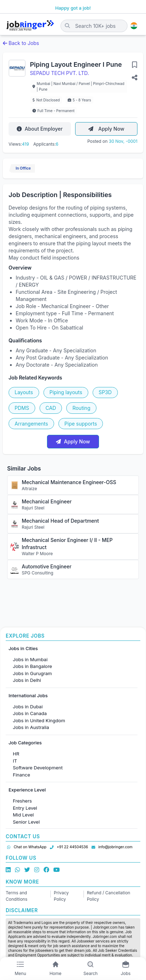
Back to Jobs (21, 43)
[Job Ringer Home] (30, 26)
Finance (22, 775)
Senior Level (26, 822)
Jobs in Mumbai (30, 659)
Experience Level (27, 790)
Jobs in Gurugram (32, 673)
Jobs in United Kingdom (39, 720)
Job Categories (25, 743)
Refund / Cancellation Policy (109, 896)
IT (15, 761)
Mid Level (23, 815)
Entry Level (25, 808)
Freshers (22, 801)
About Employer (40, 129)
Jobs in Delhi (27, 680)
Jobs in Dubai (28, 707)
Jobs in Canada (30, 713)
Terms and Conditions (17, 896)
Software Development (38, 768)
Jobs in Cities (23, 649)
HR (16, 754)
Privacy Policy (61, 896)
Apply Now (106, 129)
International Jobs (28, 696)
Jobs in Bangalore (32, 666)
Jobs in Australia (31, 727)
